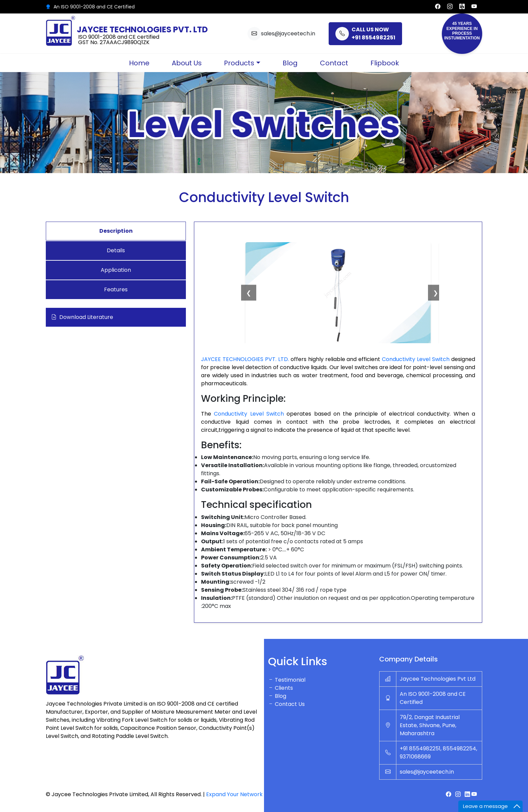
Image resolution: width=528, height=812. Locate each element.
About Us (187, 63)
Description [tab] (116, 231)
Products (239, 63)
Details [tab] (116, 250)
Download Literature (82, 317)
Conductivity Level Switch (417, 359)
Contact (334, 63)
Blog (290, 63)
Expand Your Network (234, 794)
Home (139, 63)
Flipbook (385, 63)
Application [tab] (116, 270)
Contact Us (286, 704)
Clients (280, 688)
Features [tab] (116, 289)
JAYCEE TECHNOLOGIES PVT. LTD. (245, 359)
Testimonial (287, 680)
